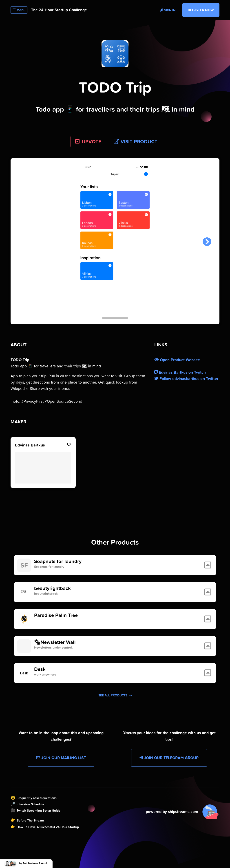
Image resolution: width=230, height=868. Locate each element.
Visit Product (136, 142)
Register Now (201, 10)
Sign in (168, 10)
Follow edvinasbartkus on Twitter (186, 379)
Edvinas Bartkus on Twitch (180, 372)
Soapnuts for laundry (58, 561)
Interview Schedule (30, 804)
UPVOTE (88, 142)
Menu (19, 10)
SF (24, 565)
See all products (115, 695)
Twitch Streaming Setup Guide (39, 811)
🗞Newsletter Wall (55, 642)
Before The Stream (30, 820)
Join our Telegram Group (169, 758)
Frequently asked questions (37, 798)
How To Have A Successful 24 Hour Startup (48, 827)
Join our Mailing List (61, 758)
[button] (207, 242)
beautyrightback (52, 588)
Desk (40, 669)
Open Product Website (177, 360)
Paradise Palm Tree (56, 615)
